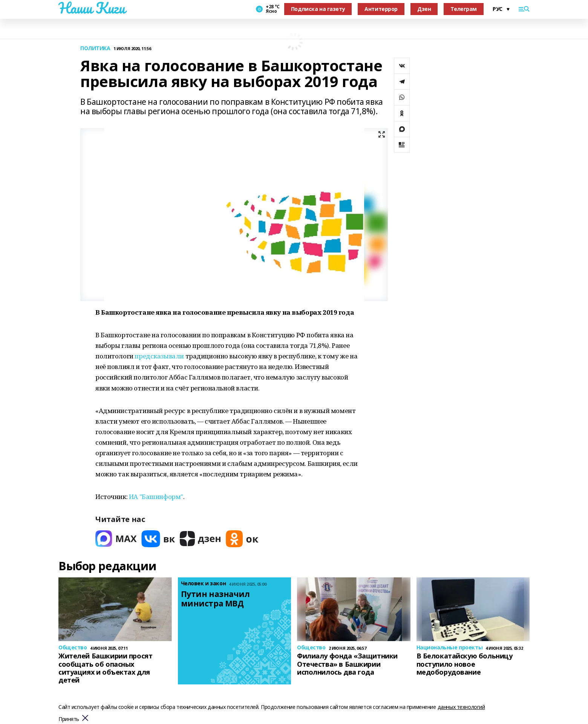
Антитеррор (381, 9)
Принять (69, 719)
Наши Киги (92, 8)
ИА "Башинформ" (156, 497)
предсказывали (159, 356)
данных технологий (461, 707)
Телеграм (464, 9)
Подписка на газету (318, 9)
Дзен (424, 9)
